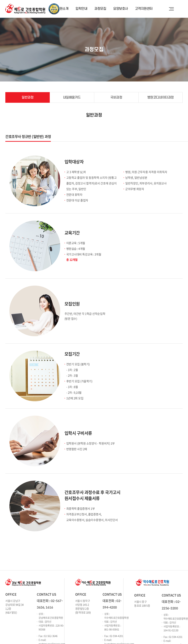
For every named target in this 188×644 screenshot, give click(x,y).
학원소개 (63, 9)
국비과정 (116, 98)
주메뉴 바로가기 (0, 0)
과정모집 (100, 9)
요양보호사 (121, 9)
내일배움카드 (72, 98)
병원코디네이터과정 (161, 98)
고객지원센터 (144, 9)
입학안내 (81, 9)
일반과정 (28, 98)
